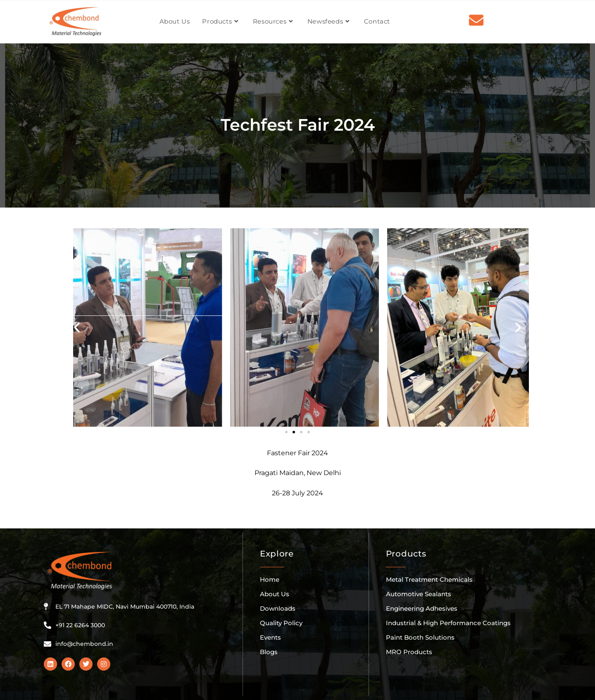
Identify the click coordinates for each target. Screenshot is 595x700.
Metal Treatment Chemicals (429, 579)
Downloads (278, 608)
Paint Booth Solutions (420, 637)
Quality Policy (281, 623)
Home (270, 579)
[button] (77, 327)
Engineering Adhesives (422, 608)
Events (270, 637)
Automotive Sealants (419, 594)
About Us (275, 594)
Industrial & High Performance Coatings (448, 623)
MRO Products (409, 652)
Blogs (269, 652)
